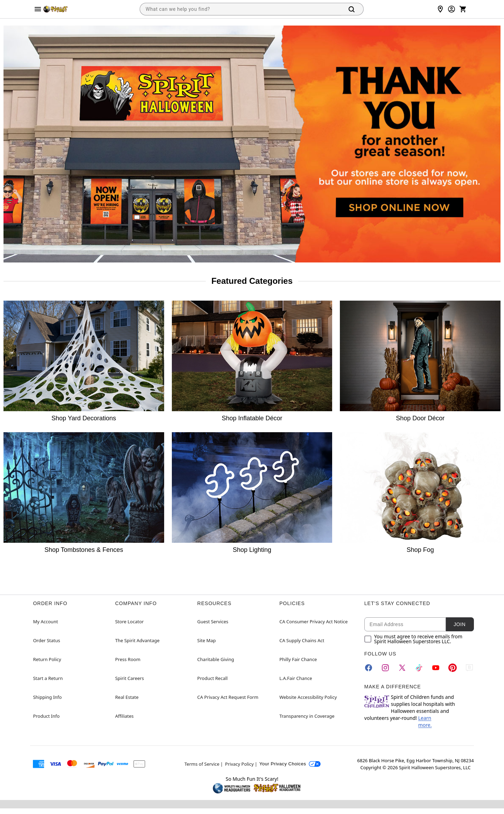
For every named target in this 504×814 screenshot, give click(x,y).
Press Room (128, 659)
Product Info (46, 716)
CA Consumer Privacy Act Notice (313, 622)
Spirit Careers (129, 678)
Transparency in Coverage (307, 716)
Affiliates (124, 716)
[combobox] (240, 9)
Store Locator (129, 622)
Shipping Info (47, 697)
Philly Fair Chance (298, 659)
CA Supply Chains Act (302, 640)
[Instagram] (385, 668)
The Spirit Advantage (137, 640)
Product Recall (213, 678)
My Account (45, 622)
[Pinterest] (453, 668)
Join (460, 624)
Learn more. (425, 721)
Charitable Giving (216, 659)
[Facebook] (369, 668)
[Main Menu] (38, 9)
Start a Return (48, 678)
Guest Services (213, 622)
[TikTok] (419, 668)
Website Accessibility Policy (308, 697)
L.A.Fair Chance (296, 678)
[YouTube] (436, 668)
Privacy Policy (239, 764)
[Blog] (469, 668)
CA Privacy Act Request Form (228, 697)
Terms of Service (202, 764)
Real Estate (127, 697)
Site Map (207, 640)
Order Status (46, 640)
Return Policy (47, 659)
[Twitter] (402, 668)
